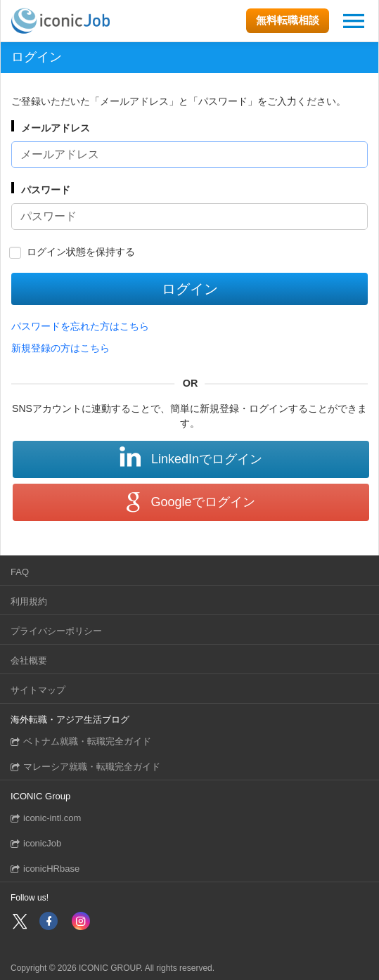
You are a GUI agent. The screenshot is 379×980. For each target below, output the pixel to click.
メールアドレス (56, 128)
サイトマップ (38, 690)
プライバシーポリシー (56, 631)
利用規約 (29, 601)
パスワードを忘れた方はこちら (80, 326)
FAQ (20, 572)
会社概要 (29, 660)
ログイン (190, 289)
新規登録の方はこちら (60, 348)
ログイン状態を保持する (81, 252)
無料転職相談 (288, 20)
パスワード (46, 190)
